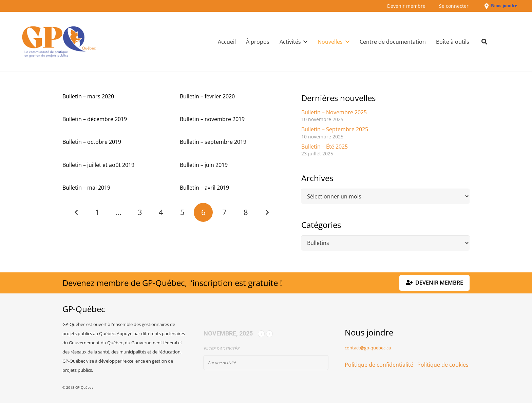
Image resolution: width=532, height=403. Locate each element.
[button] (304, 42)
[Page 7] (225, 212)
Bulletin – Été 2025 (325, 147)
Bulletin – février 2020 (207, 96)
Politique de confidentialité (379, 365)
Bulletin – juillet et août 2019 (98, 165)
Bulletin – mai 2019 (86, 188)
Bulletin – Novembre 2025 (334, 112)
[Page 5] (182, 212)
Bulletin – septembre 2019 (213, 142)
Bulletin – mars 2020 (88, 96)
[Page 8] (246, 212)
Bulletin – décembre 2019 (95, 119)
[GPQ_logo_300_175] (59, 42)
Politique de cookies (443, 365)
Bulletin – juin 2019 (204, 165)
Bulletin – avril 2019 (204, 188)
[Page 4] (161, 212)
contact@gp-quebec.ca (368, 348)
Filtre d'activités (221, 349)
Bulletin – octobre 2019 (92, 142)
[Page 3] (140, 212)
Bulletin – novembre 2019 (212, 119)
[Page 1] (98, 212)
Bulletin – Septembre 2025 (335, 129)
